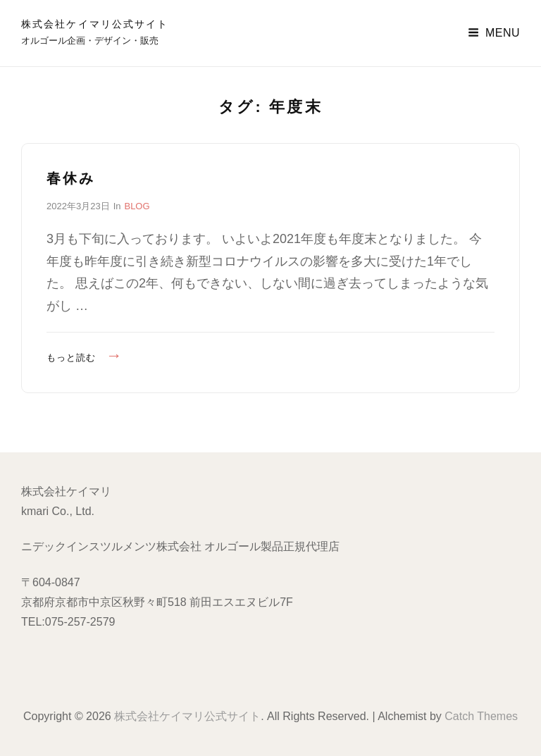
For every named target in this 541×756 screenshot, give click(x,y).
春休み (71, 178)
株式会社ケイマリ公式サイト (95, 24)
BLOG (137, 206)
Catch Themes (481, 716)
